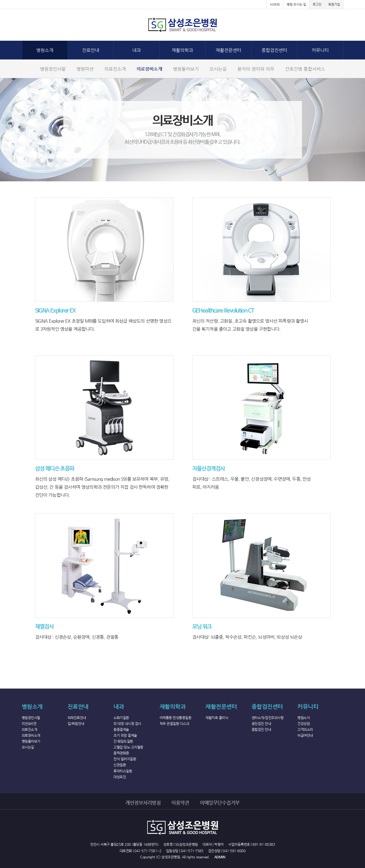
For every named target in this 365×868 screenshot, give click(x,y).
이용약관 (180, 803)
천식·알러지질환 (125, 759)
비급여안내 (305, 735)
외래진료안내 (77, 718)
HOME (275, 4)
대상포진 (120, 777)
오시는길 (218, 69)
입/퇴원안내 (76, 724)
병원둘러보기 (186, 69)
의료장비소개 (149, 69)
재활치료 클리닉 (217, 718)
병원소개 (45, 50)
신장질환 (120, 765)
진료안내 (91, 50)
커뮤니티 (320, 50)
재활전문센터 (228, 50)
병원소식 (304, 718)
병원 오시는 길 (296, 4)
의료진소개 (115, 69)
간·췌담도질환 (123, 741)
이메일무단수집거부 (220, 803)
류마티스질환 (123, 771)
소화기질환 (121, 718)
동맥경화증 (121, 753)
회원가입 (334, 4)
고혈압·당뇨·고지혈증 (128, 747)
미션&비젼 (29, 724)
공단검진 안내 (261, 724)
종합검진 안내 (261, 729)
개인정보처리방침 (143, 803)
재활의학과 (182, 50)
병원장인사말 (53, 69)
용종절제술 (121, 729)
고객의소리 (305, 729)
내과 (137, 50)
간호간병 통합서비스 (305, 69)
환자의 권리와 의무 (256, 69)
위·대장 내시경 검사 (127, 724)
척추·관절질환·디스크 (174, 724)
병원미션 (85, 69)
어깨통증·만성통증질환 (176, 718)
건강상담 (304, 724)
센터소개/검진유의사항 (268, 718)
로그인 (317, 4)
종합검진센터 (274, 50)
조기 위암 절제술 (125, 735)
